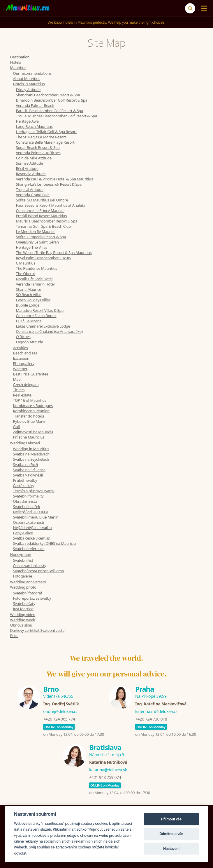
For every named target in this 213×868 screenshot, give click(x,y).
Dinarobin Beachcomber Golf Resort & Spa (52, 100)
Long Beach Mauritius (34, 126)
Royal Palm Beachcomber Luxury (44, 258)
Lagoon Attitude (30, 342)
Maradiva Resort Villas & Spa (40, 310)
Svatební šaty (24, 603)
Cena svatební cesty (30, 566)
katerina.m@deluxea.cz (156, 711)
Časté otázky (24, 486)
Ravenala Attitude (31, 174)
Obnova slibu (21, 625)
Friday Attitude (28, 90)
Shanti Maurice (29, 289)
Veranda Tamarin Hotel (35, 284)
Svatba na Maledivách (31, 454)
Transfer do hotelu (29, 416)
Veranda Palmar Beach (35, 105)
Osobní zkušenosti (29, 522)
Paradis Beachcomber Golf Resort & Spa (50, 111)
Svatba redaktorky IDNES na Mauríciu (44, 543)
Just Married (23, 609)
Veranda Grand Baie (33, 195)
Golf (17, 427)
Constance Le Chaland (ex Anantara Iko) (49, 331)
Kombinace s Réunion (31, 411)
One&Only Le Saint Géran (37, 242)
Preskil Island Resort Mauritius (42, 216)
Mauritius (18, 67)
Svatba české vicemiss (31, 538)
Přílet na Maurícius (29, 437)
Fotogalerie (23, 576)
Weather (20, 369)
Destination (20, 57)
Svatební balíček (27, 507)
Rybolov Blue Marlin (30, 421)
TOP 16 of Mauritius (30, 400)
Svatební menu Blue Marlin (36, 517)
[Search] (190, 8)
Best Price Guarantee (31, 374)
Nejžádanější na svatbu (32, 528)
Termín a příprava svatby (34, 491)
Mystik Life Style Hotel (34, 279)
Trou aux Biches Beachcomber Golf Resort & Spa (57, 116)
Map (17, 379)
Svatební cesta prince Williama (38, 571)
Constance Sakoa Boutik (36, 316)
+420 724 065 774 (59, 719)
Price (14, 636)
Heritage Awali (28, 121)
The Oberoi (25, 274)
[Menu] (203, 8)
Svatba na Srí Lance (29, 470)
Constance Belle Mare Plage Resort (45, 142)
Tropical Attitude (30, 189)
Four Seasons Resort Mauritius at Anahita (51, 205)
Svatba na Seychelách (31, 459)
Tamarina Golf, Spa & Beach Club (43, 226)
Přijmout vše (171, 819)
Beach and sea (25, 353)
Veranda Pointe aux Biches (38, 153)
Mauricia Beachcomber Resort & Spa (47, 221)
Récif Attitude (27, 168)
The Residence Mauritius (37, 268)
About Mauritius (27, 79)
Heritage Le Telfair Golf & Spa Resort (46, 132)
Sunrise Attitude (29, 163)
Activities (21, 348)
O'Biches (23, 337)
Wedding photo (23, 587)
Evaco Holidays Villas (33, 300)
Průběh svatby (25, 480)
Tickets (19, 390)
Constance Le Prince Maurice (40, 211)
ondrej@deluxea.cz (60, 711)
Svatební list (23, 560)
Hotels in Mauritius (29, 84)
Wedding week (23, 620)
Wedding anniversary (28, 582)
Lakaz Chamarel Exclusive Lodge (43, 326)
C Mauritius (26, 263)
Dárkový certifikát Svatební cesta (37, 630)
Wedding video (23, 615)
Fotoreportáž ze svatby (32, 598)
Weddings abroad (25, 443)
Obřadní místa (25, 501)
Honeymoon (21, 554)
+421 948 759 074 (105, 777)
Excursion (21, 358)
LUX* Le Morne (29, 321)
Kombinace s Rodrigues (33, 406)
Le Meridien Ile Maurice (36, 232)
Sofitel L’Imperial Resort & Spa (41, 237)
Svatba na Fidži (25, 465)
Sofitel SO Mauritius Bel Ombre (42, 200)
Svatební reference (29, 549)
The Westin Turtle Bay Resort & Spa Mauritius (54, 253)
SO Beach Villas (29, 295)
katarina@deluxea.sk (108, 770)
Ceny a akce (23, 533)
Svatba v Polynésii (28, 475)
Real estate (22, 395)
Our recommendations (32, 73)
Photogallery (24, 363)
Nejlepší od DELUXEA (31, 512)
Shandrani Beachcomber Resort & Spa (48, 95)
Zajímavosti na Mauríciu (33, 432)
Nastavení (171, 849)
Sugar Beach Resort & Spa (38, 147)
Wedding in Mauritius (31, 449)
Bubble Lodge (28, 305)
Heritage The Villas (32, 247)
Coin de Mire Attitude (34, 158)
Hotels (16, 62)
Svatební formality (28, 496)
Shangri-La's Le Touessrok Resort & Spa (49, 184)
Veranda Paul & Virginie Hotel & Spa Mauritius (54, 179)
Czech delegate (26, 385)
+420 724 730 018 (151, 719)
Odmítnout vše (171, 834)
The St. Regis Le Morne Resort (41, 137)
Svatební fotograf (28, 593)
